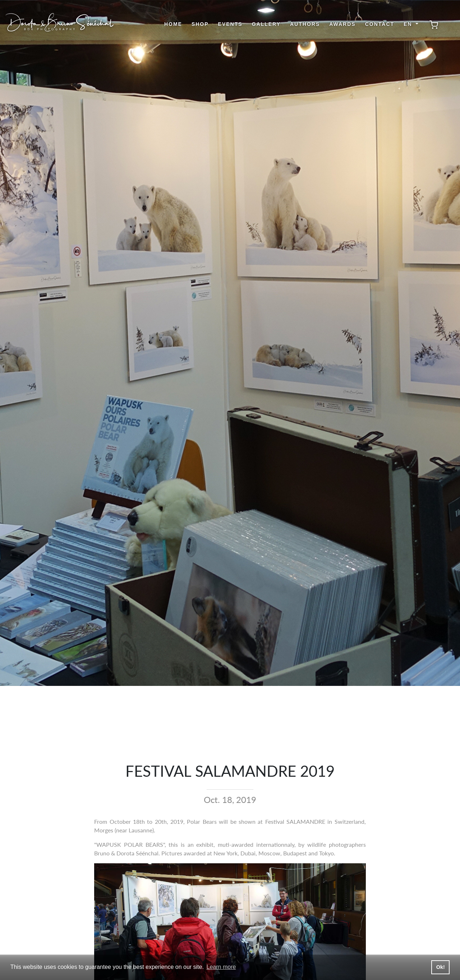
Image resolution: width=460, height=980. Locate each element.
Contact (380, 24)
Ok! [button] (441, 967)
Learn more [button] (221, 967)
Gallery (266, 24)
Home (173, 24)
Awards (342, 24)
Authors (305, 24)
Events (230, 24)
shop (200, 24)
